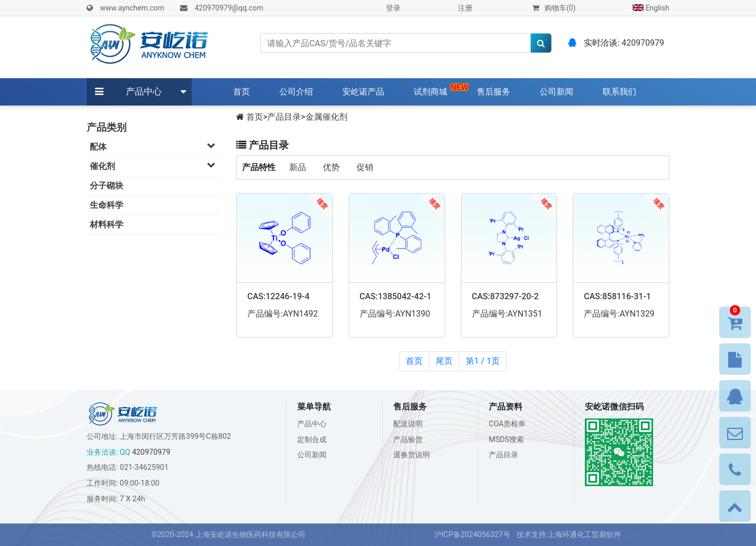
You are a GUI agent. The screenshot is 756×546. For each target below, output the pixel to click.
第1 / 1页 (483, 361)
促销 (365, 167)
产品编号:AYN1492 (283, 314)
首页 (244, 91)
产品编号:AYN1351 (507, 314)
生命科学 (107, 205)
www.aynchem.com (132, 8)
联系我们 (619, 92)
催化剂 (155, 166)
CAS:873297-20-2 (506, 296)
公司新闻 (556, 92)
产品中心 (144, 91)
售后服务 (493, 92)
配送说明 (408, 424)
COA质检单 (507, 424)
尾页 (444, 361)
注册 (465, 8)
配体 (155, 146)
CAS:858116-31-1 (617, 296)
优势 (331, 167)
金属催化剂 (327, 117)
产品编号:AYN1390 (395, 314)
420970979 (643, 43)
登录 (393, 8)
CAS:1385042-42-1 (396, 296)
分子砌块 (107, 186)
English (651, 8)
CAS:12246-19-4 (279, 296)
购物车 (554, 8)
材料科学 (107, 224)
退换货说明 (412, 455)
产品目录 (284, 117)
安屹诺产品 (363, 92)
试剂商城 (430, 92)
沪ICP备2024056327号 (472, 535)
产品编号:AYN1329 (619, 314)
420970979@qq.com (229, 8)
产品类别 (107, 127)
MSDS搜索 (506, 440)
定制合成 (312, 440)
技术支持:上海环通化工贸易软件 (569, 535)
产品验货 (408, 440)
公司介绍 (296, 92)
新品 (298, 167)
